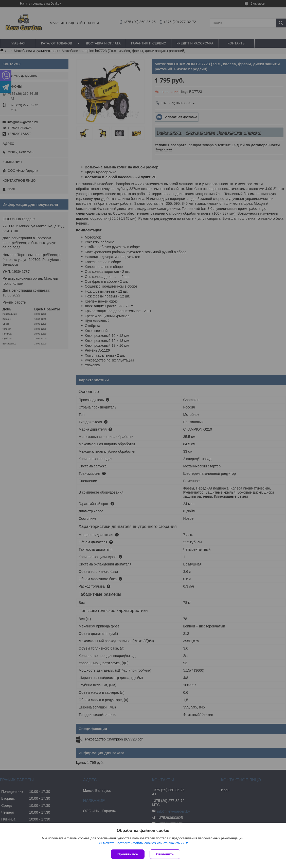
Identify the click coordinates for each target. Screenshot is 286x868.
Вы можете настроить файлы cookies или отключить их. (141, 843)
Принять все (128, 854)
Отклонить (165, 854)
